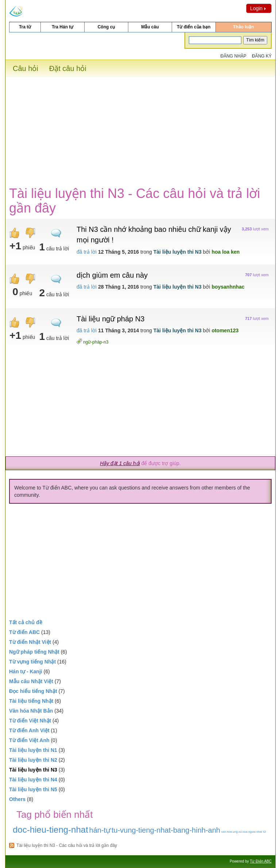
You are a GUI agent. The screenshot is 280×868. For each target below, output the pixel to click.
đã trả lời (87, 252)
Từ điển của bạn (194, 27)
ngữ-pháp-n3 (96, 342)
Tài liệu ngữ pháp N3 (110, 319)
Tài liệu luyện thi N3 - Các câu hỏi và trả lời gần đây (67, 845)
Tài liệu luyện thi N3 (178, 252)
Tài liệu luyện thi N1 (33, 750)
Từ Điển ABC (261, 861)
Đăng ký (262, 56)
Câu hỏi (26, 68)
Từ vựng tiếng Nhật (32, 662)
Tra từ (25, 27)
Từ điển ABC (24, 632)
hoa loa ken (225, 252)
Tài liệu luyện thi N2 (33, 760)
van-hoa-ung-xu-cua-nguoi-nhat (242, 832)
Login (259, 8)
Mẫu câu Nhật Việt (31, 681)
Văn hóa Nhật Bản (31, 711)
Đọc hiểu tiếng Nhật (33, 691)
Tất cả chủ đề (26, 622)
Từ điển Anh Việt (29, 730)
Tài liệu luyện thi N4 (33, 780)
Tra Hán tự (63, 27)
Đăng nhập (234, 56)
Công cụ (106, 27)
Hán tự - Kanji (26, 671)
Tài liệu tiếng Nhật (31, 701)
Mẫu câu (150, 27)
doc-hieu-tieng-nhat (50, 830)
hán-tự (100, 830)
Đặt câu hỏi (68, 68)
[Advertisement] (140, 128)
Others (17, 799)
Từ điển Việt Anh (29, 740)
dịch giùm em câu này (112, 275)
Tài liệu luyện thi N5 (33, 789)
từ (265, 832)
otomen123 (225, 330)
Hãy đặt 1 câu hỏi (120, 463)
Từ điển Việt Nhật (30, 721)
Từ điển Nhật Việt (30, 642)
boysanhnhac (228, 287)
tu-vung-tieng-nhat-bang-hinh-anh (166, 830)
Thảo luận (243, 27)
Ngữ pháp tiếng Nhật (34, 652)
